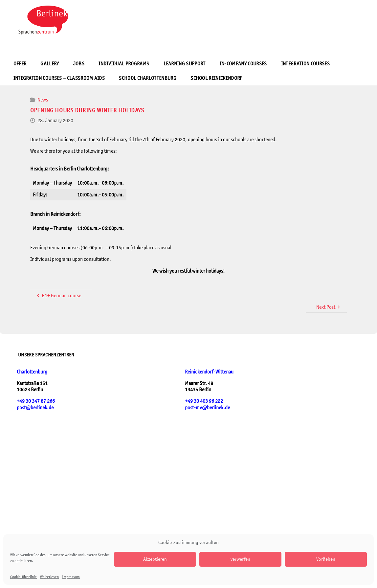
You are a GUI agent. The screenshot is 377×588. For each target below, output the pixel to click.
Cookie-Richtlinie (23, 577)
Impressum (71, 577)
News (43, 100)
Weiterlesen (49, 577)
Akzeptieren (155, 559)
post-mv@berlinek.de (207, 407)
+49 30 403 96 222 (204, 401)
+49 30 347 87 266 (36, 401)
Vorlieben (326, 559)
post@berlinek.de (35, 407)
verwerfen (240, 559)
